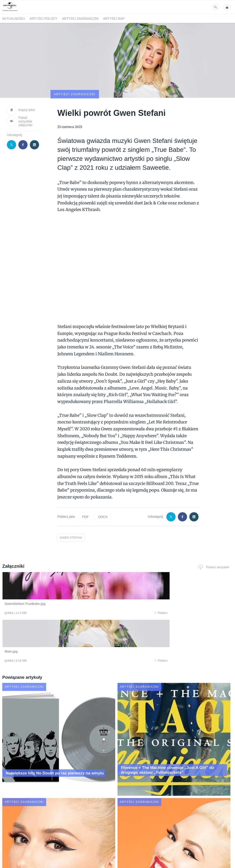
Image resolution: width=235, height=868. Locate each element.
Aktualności (14, 19)
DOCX (103, 495)
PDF (85, 495)
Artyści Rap (114, 19)
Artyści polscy (43, 19)
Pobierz (48, 591)
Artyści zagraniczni (80, 19)
